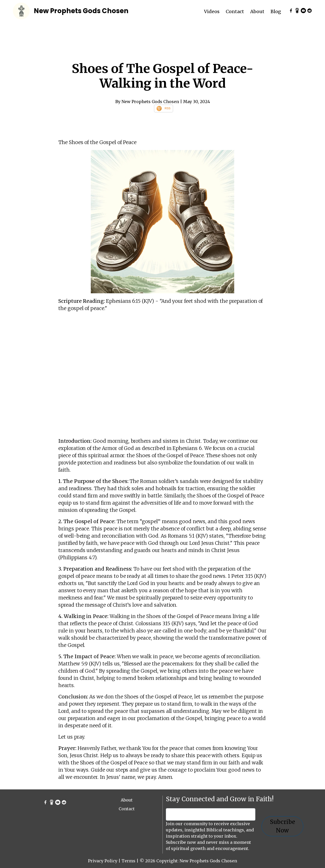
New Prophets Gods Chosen (81, 11)
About (257, 11)
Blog (276, 11)
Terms (128, 861)
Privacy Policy (103, 861)
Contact (235, 11)
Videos (212, 11)
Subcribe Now (282, 826)
